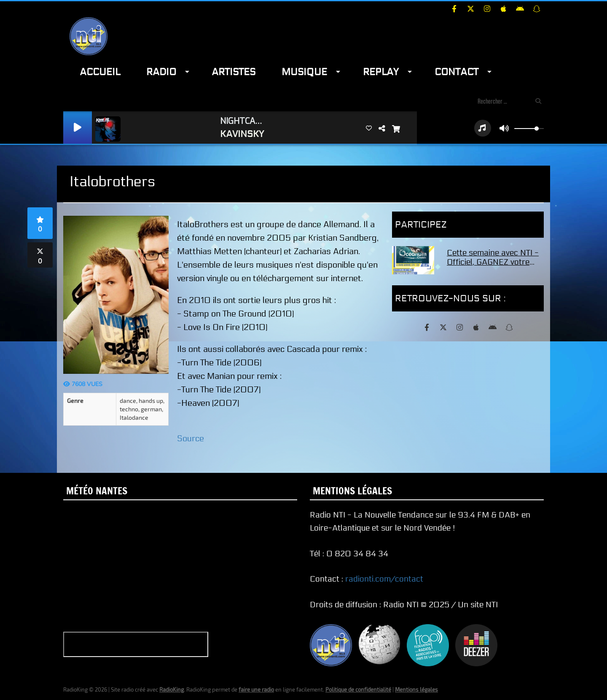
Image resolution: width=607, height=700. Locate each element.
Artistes (234, 72)
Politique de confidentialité (358, 689)
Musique (304, 72)
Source (191, 439)
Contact (457, 72)
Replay (381, 72)
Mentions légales (416, 689)
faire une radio (256, 689)
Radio (161, 72)
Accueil (100, 72)
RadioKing (172, 689)
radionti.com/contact (384, 579)
